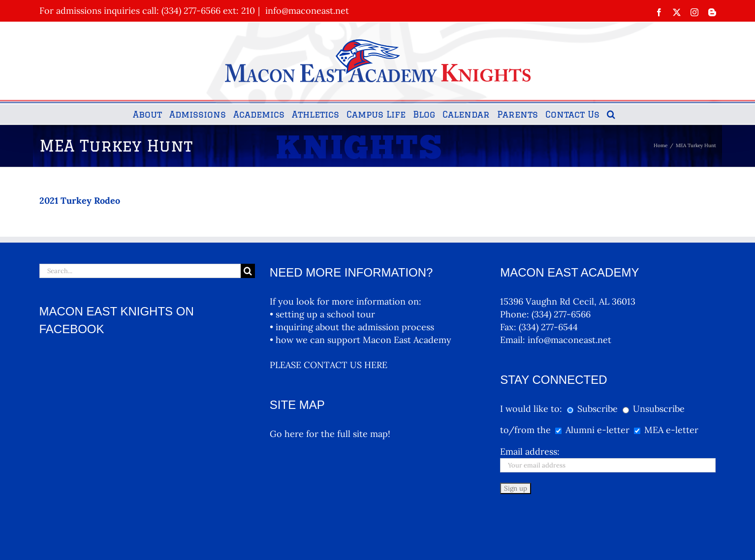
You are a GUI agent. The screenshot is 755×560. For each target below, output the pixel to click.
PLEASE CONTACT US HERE (329, 365)
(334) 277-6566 (561, 314)
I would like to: (532, 409)
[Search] (248, 271)
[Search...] (140, 271)
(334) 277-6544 (548, 327)
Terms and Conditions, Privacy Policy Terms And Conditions (339, 542)
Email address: (530, 451)
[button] (611, 114)
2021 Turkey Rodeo (80, 201)
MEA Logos (425, 542)
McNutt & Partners (245, 542)
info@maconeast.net (306, 11)
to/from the (525, 430)
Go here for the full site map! (330, 434)
